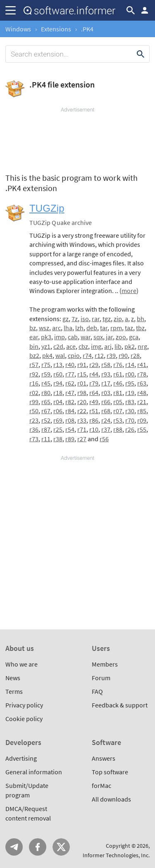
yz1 (46, 346)
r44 (94, 374)
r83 (130, 402)
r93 (106, 374)
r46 (118, 383)
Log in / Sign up (145, 10)
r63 (142, 383)
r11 (46, 439)
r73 (34, 439)
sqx (98, 337)
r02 (34, 393)
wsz (44, 328)
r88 (118, 429)
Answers (104, 758)
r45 (46, 383)
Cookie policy (24, 719)
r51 (94, 411)
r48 (142, 393)
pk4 (47, 355)
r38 (58, 439)
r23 (34, 420)
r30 (130, 411)
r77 (70, 374)
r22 (82, 411)
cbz (83, 346)
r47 (70, 393)
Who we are (21, 664)
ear (34, 337)
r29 (94, 364)
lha (68, 328)
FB (38, 847)
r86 (94, 420)
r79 (94, 383)
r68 (106, 411)
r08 (70, 420)
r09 (142, 420)
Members (105, 664)
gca (134, 337)
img (96, 346)
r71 (82, 429)
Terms (14, 691)
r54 (70, 429)
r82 (70, 402)
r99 (34, 402)
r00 (130, 374)
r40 (70, 364)
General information (34, 772)
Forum (101, 678)
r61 (118, 374)
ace (71, 346)
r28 (135, 355)
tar (104, 328)
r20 (82, 402)
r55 (142, 429)
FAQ (97, 691)
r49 (94, 402)
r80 (46, 393)
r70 (130, 420)
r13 (58, 364)
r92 (34, 374)
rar (96, 319)
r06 (58, 411)
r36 (34, 429)
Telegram (14, 847)
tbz (140, 328)
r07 (118, 411)
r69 (58, 420)
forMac (101, 785)
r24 (106, 420)
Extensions (56, 29)
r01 (82, 383)
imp (60, 337)
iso (85, 319)
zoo (121, 337)
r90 (123, 355)
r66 (106, 402)
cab (73, 337)
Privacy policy (24, 705)
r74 (87, 355)
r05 (118, 402)
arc (56, 328)
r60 (58, 374)
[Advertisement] (77, 138)
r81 (118, 393)
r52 (46, 420)
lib (118, 346)
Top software (110, 772)
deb (92, 328)
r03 (106, 393)
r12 (99, 355)
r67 (46, 411)
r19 (130, 393)
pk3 (46, 337)
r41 (142, 364)
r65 (46, 402)
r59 (46, 374)
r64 (94, 393)
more (129, 291)
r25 (58, 429)
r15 (82, 374)
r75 (46, 364)
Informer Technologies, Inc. (116, 855)
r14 (130, 364)
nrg (142, 346)
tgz (107, 319)
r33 (82, 420)
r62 (70, 383)
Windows (18, 29)
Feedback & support (120, 705)
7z (75, 319)
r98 (82, 393)
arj (108, 346)
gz (66, 319)
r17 (106, 383)
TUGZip (47, 208)
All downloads (111, 799)
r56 (104, 439)
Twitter (61, 847)
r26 (130, 429)
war (86, 337)
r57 (34, 364)
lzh (79, 328)
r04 (58, 402)
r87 (46, 429)
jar (109, 337)
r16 (34, 383)
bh (141, 319)
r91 (82, 364)
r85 (142, 411)
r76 (118, 364)
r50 (34, 411)
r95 (130, 383)
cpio (74, 355)
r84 (70, 411)
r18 (58, 393)
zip (118, 319)
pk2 (130, 346)
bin (34, 346)
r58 (106, 364)
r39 (111, 355)
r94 (58, 383)
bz (33, 328)
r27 (82, 439)
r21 (142, 402)
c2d (58, 346)
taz (129, 328)
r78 (142, 374)
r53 (118, 420)
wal (60, 355)
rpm (116, 328)
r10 (94, 429)
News (13, 678)
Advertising (21, 758)
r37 (106, 429)
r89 (70, 439)
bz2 (34, 355)
